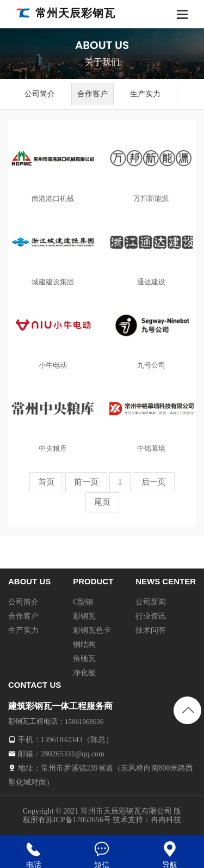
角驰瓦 (84, 659)
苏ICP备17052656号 (78, 820)
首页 (46, 482)
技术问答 (151, 630)
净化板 (84, 673)
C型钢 (83, 602)
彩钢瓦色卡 (92, 630)
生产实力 (145, 94)
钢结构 (84, 644)
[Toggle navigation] (182, 16)
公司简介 (40, 94)
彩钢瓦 (84, 616)
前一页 (86, 482)
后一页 (154, 482)
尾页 (102, 502)
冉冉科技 (166, 820)
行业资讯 (151, 616)
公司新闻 (151, 602)
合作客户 (92, 94)
